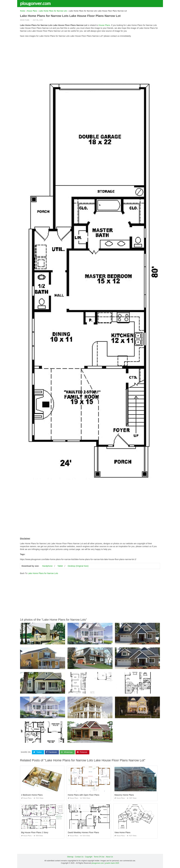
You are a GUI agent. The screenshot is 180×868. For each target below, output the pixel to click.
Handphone (47, 566)
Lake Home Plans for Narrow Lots (43, 573)
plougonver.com (35, 3)
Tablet (60, 566)
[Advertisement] (90, 60)
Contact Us (79, 857)
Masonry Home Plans (124, 795)
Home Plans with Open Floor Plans (84, 795)
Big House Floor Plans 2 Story (35, 832)
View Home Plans (122, 832)
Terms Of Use (99, 857)
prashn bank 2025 (112, 863)
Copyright (89, 857)
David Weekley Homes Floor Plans (83, 832)
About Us (109, 857)
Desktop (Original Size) (78, 566)
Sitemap (70, 857)
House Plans (25, 20)
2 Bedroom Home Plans (32, 795)
